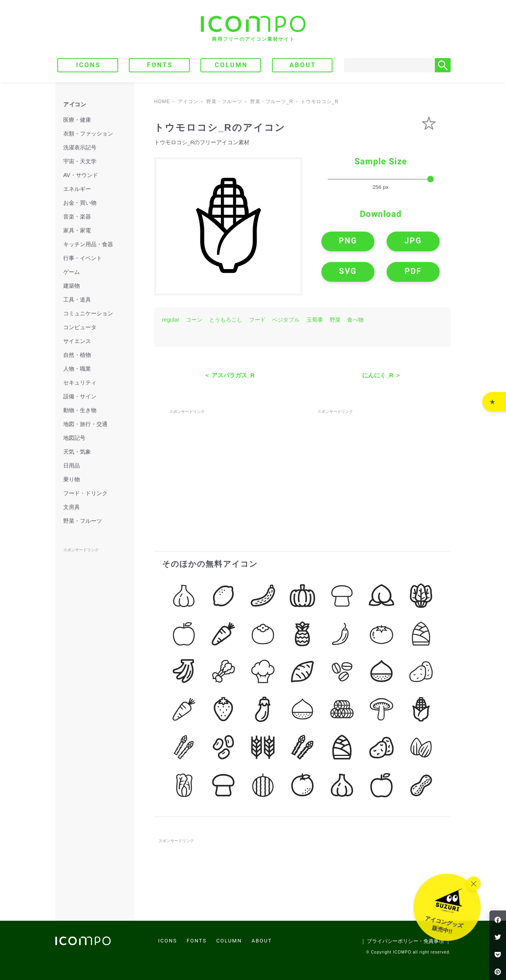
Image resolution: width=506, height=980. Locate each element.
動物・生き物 (80, 410)
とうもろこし (226, 320)
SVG (348, 271)
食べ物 (355, 320)
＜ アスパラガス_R (229, 375)
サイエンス (77, 341)
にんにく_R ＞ (381, 375)
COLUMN (231, 65)
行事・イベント (83, 258)
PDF (413, 271)
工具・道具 (77, 300)
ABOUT (303, 65)
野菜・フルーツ (83, 521)
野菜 (335, 320)
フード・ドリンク (85, 493)
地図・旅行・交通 (85, 424)
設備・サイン (80, 396)
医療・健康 (77, 120)
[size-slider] (381, 179)
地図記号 (74, 438)
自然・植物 (77, 355)
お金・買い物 (80, 203)
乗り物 (72, 479)
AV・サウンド (81, 175)
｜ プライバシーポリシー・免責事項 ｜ (406, 941)
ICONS (88, 65)
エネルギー (77, 189)
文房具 (72, 507)
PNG (348, 241)
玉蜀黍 (315, 320)
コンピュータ (80, 327)
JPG (413, 241)
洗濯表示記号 (80, 147)
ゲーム (72, 272)
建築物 (72, 286)
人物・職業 (77, 369)
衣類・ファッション (88, 134)
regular (171, 320)
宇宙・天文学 (80, 161)
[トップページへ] (253, 29)
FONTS (160, 65)
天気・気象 (77, 452)
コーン (194, 320)
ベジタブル (286, 320)
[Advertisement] (228, 465)
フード (257, 320)
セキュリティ (80, 383)
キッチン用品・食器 (88, 244)
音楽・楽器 (77, 217)
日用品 (72, 465)
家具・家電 (77, 230)
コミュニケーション (88, 313)
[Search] (389, 65)
